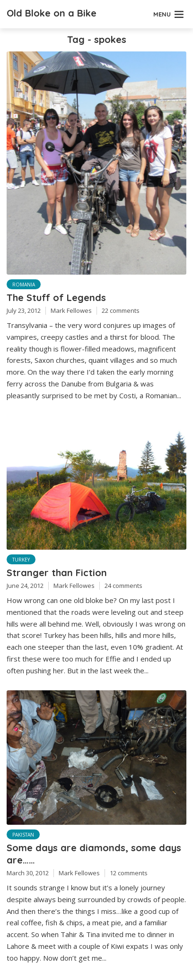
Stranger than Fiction (57, 573)
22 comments (121, 310)
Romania (24, 285)
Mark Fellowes (71, 310)
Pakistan (23, 835)
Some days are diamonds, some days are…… (94, 854)
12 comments (129, 873)
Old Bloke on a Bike (52, 13)
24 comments (123, 586)
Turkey (21, 560)
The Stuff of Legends (56, 297)
